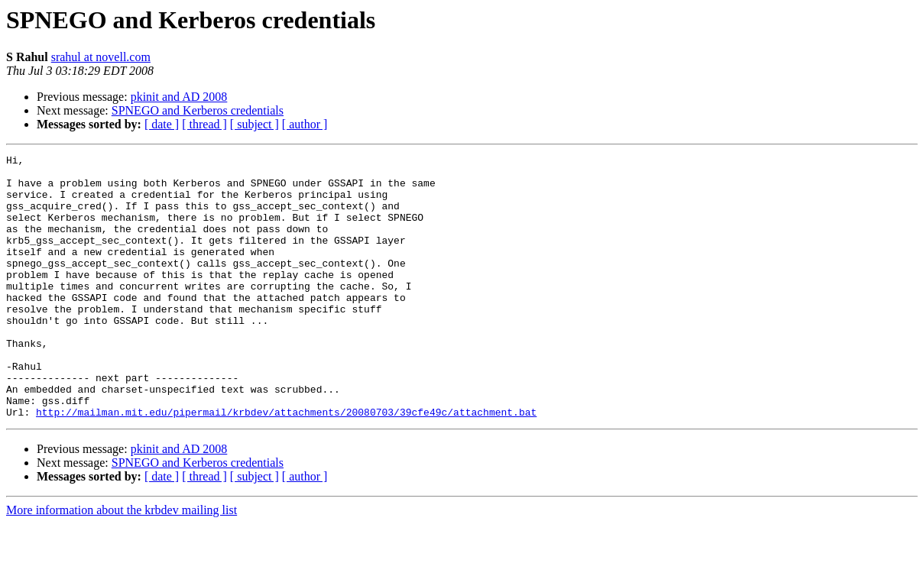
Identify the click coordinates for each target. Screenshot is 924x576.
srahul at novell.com (101, 57)
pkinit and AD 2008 (179, 97)
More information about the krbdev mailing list (122, 563)
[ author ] (305, 124)
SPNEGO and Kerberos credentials (198, 110)
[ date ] (162, 124)
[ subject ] (255, 124)
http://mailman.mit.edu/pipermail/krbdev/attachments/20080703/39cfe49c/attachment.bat (286, 464)
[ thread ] (204, 124)
